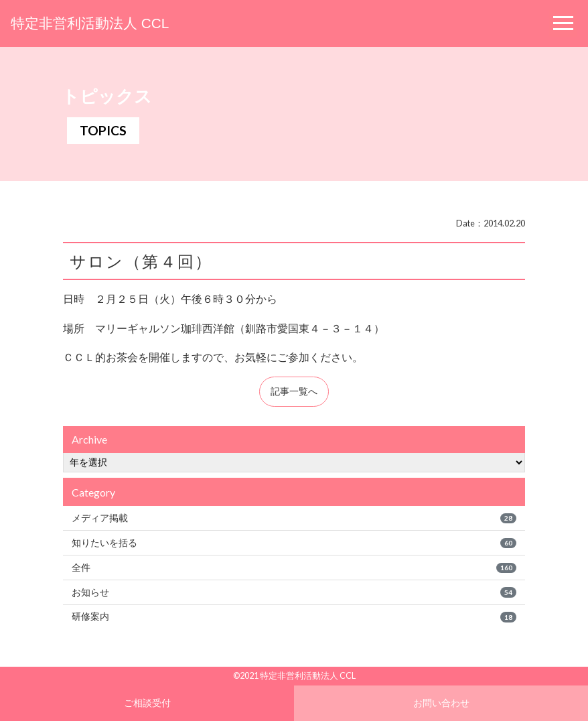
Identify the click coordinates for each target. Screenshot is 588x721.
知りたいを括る (294, 543)
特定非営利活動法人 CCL (90, 23)
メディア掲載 (294, 518)
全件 (294, 568)
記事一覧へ (294, 391)
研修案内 (294, 616)
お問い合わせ (441, 703)
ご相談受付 (147, 703)
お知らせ (294, 592)
